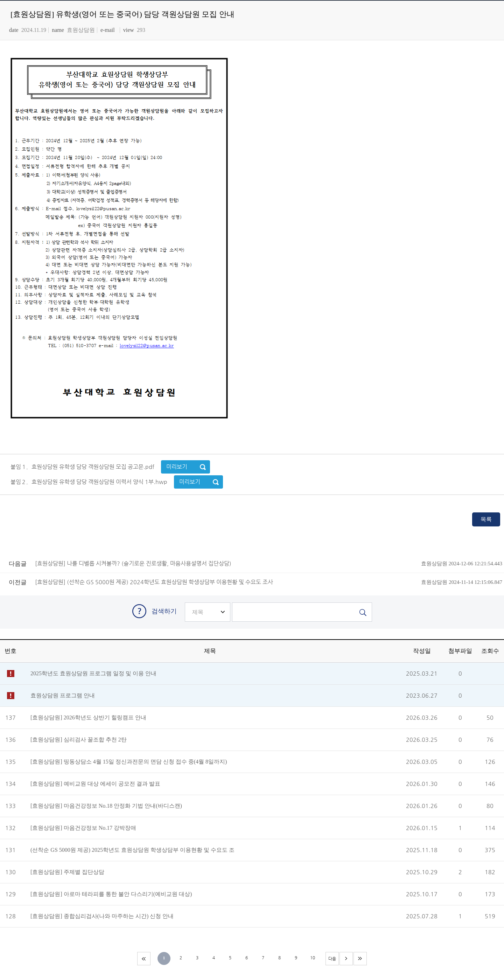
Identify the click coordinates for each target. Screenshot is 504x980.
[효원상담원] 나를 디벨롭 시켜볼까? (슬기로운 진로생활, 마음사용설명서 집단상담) (269, 564)
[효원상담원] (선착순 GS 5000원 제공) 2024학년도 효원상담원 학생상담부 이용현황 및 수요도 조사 (269, 582)
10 (313, 958)
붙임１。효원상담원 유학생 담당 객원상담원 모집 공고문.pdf (83, 467)
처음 (144, 959)
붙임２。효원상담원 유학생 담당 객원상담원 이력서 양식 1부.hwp (90, 482)
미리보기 (177, 467)
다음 (346, 959)
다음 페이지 (332, 961)
